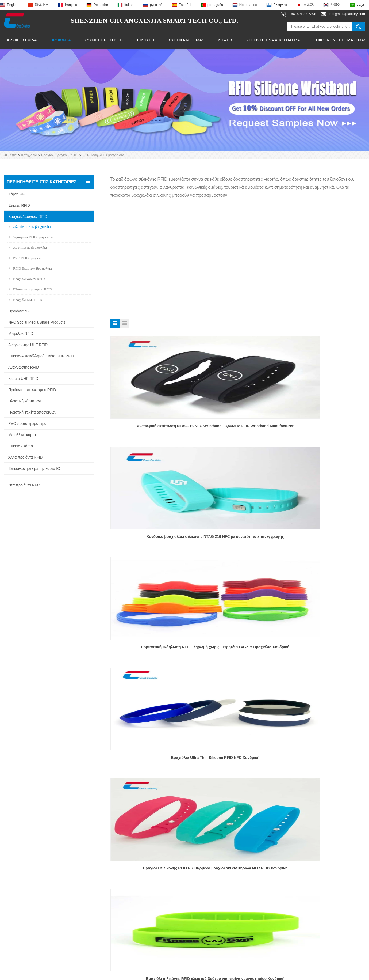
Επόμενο (236, 790)
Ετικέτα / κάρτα (21, 446)
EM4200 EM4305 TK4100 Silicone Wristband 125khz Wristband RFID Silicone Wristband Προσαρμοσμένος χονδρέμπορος (324, 647)
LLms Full (285, 976)
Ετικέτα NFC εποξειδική (97, 882)
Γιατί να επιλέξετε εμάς (24, 901)
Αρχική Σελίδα (22, 40)
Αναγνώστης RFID (24, 367)
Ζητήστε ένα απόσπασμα (273, 40)
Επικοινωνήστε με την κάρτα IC (34, 468)
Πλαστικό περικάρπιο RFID (30, 289)
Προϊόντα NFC (20, 311)
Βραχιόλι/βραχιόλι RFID (59, 155)
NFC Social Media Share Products (37, 322)
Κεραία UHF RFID (23, 379)
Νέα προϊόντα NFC (24, 485)
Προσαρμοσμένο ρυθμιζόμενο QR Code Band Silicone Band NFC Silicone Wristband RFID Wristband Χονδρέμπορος (238, 756)
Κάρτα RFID (18, 194)
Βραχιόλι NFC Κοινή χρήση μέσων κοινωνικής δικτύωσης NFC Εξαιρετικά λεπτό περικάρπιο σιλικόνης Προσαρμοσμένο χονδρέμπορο (151, 647)
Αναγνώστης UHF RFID (28, 345)
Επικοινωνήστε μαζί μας (25, 882)
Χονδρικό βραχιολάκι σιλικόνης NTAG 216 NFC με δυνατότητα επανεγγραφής (238, 428)
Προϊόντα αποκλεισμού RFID (32, 390)
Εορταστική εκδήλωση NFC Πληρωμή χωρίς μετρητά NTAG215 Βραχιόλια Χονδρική (324, 428)
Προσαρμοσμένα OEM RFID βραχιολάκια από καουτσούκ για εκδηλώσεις (324, 755)
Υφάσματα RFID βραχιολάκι (31, 237)
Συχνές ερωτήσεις (104, 40)
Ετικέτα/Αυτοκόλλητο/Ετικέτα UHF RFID (41, 356)
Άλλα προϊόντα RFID (25, 457)
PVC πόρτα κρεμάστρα (27, 423)
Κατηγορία (29, 155)
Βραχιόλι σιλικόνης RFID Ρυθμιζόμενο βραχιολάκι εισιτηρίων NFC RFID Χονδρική (238, 537)
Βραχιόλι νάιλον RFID (27, 279)
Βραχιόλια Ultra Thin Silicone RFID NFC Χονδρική (151, 537)
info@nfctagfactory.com (179, 883)
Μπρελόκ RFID (21, 334)
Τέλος (254, 790)
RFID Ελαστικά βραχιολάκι (30, 268)
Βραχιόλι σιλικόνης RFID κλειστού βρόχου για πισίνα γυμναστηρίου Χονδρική (324, 537)
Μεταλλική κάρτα (22, 435)
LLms (266, 976)
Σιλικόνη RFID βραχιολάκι (30, 227)
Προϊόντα (61, 40)
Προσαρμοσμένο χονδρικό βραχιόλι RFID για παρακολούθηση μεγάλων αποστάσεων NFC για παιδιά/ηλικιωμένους (151, 756)
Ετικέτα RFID (19, 205)
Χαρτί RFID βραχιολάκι (28, 247)
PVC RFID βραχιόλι (25, 258)
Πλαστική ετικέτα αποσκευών (32, 412)
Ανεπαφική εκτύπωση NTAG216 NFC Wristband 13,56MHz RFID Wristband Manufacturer (151, 428)
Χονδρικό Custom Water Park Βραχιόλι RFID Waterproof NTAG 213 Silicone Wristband (238, 646)
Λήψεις (226, 40)
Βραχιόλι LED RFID (26, 300)
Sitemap (248, 976)
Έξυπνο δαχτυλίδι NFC (97, 892)
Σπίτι (11, 155)
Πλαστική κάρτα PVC (26, 401)
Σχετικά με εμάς (186, 40)
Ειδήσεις (146, 40)
